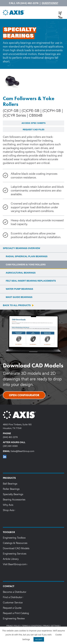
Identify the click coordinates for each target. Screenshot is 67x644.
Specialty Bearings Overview (21, 248)
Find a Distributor (14, 597)
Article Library (11, 559)
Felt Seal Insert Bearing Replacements (31, 281)
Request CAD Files (34, 129)
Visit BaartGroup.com (16, 564)
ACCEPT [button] (39, 639)
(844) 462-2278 (10, 437)
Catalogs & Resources (15, 543)
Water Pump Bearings (19, 289)
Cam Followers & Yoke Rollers (26, 265)
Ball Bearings (10, 483)
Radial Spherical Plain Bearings (27, 256)
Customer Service (13, 602)
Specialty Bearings (13, 494)
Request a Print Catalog (16, 613)
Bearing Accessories (14, 499)
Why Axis (8, 505)
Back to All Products (17, 305)
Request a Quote (12, 608)
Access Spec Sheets (34, 123)
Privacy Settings (51, 626)
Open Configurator (24, 395)
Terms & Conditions (32, 626)
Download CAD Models (16, 548)
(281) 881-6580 (10, 446)
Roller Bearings (11, 489)
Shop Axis (10, 510)
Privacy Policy (13, 626)
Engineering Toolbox (14, 538)
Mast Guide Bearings (19, 297)
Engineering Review (14, 618)
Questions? (50, 3)
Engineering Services (15, 553)
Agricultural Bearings (21, 273)
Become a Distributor (15, 592)
